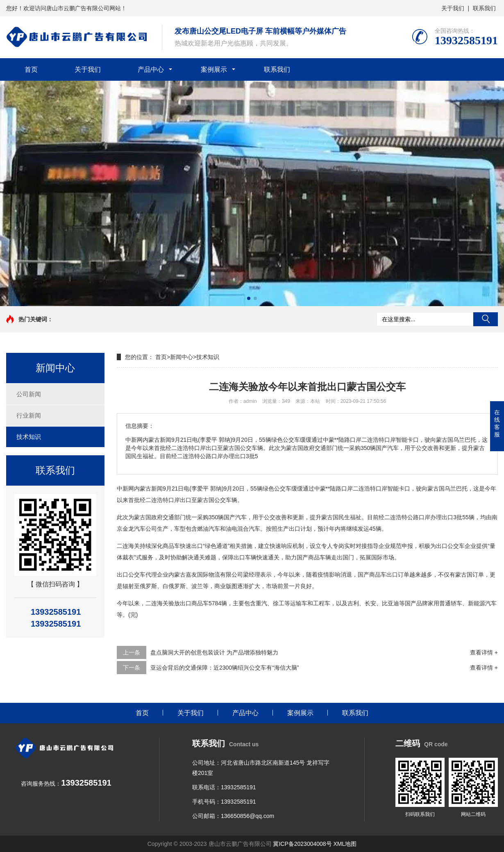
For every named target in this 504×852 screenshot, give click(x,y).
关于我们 (453, 8)
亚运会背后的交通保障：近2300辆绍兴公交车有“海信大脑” (225, 668)
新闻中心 (182, 357)
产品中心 (151, 69)
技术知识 (29, 437)
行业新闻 (29, 415)
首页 (31, 69)
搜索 (486, 319)
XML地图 (345, 844)
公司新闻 (29, 394)
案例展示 (214, 69)
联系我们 (484, 8)
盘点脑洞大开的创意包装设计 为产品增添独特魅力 (214, 652)
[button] (249, 298)
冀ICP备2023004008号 (302, 844)
